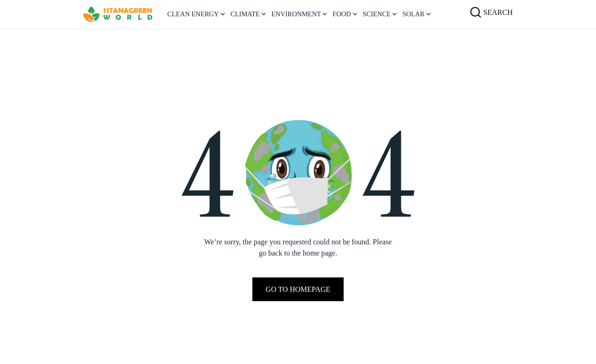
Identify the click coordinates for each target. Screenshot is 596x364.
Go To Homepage (298, 289)
